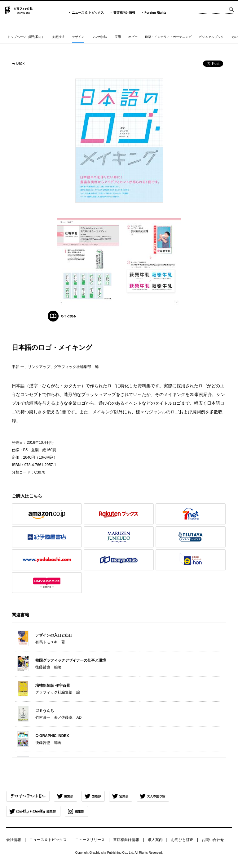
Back (20, 63)
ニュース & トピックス (88, 13)
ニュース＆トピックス (48, 840)
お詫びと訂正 (182, 840)
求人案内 (155, 840)
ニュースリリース (90, 840)
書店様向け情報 (124, 13)
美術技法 (58, 37)
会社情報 (14, 840)
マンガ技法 (99, 37)
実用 (118, 37)
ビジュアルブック (211, 37)
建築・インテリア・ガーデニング (168, 37)
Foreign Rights (155, 13)
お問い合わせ (213, 840)
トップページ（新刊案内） (26, 37)
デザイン (78, 37)
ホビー (133, 37)
